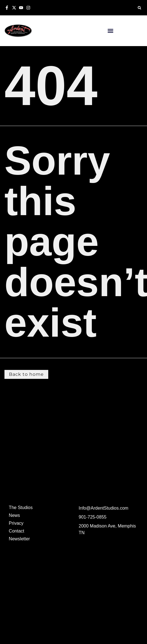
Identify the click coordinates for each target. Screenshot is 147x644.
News (15, 515)
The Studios (21, 508)
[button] (139, 8)
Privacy (16, 523)
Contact (17, 531)
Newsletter (20, 539)
